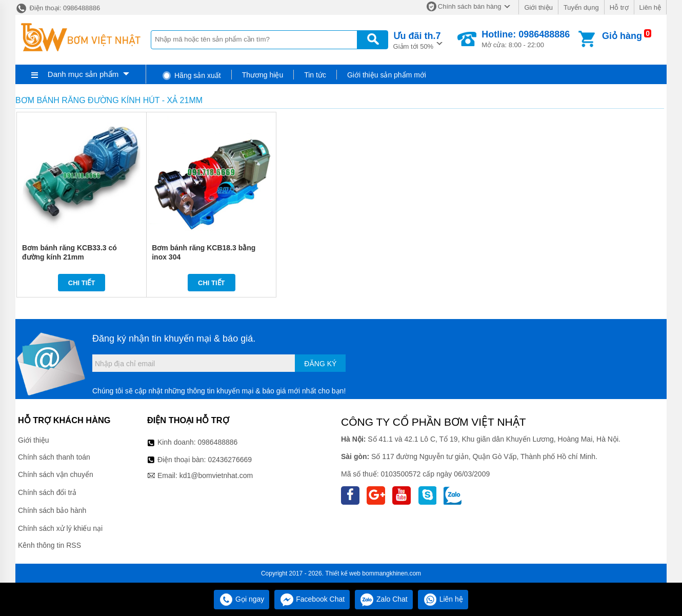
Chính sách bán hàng (470, 6)
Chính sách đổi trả (47, 492)
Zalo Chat (384, 599)
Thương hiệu (263, 75)
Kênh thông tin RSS (49, 545)
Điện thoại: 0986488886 (58, 8)
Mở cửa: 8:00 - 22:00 (526, 39)
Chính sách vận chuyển (56, 474)
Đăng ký (320, 364)
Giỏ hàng (622, 36)
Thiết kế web (343, 573)
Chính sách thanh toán (54, 457)
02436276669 (230, 460)
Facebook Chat (312, 599)
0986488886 (218, 442)
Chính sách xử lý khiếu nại (60, 528)
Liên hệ (650, 7)
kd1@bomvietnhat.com (216, 475)
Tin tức (315, 75)
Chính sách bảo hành (52, 510)
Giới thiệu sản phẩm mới (387, 75)
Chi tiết (82, 283)
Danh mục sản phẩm (83, 74)
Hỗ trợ (619, 7)
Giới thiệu (538, 7)
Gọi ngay (242, 599)
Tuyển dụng (581, 7)
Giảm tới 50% (417, 40)
